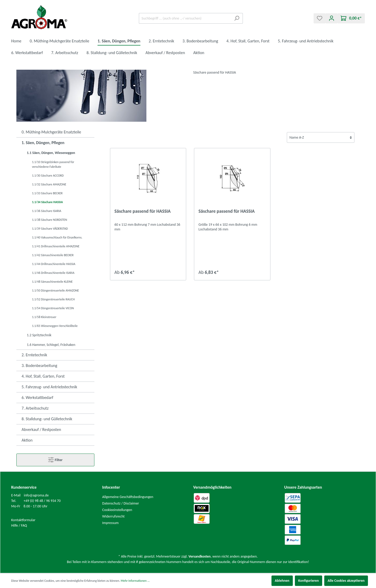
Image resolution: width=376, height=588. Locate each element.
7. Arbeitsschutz (35, 408)
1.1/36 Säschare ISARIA (47, 211)
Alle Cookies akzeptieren (346, 581)
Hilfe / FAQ (19, 525)
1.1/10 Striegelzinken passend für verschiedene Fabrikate (53, 164)
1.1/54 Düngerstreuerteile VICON (53, 308)
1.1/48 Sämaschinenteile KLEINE (52, 282)
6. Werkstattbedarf (37, 398)
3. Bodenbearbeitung (39, 366)
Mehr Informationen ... (135, 581)
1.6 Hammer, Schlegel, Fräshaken (51, 345)
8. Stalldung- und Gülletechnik (47, 419)
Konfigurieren (309, 581)
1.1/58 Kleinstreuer (44, 317)
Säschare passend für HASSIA (142, 211)
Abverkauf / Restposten (41, 429)
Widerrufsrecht (113, 516)
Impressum (110, 523)
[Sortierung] (321, 137)
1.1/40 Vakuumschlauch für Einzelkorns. (57, 237)
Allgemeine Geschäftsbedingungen (128, 497)
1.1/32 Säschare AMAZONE (49, 184)
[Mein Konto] (332, 18)
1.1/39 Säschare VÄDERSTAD (50, 229)
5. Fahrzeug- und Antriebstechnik (49, 387)
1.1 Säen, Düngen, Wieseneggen (51, 153)
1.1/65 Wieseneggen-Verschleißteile (55, 326)
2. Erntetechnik (34, 355)
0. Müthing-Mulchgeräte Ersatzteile (51, 132)
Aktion (27, 440)
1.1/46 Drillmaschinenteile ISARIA (53, 273)
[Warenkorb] (351, 18)
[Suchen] (237, 18)
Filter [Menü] (55, 459)
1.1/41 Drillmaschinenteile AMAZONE (56, 246)
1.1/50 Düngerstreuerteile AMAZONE (55, 290)
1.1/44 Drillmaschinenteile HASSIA (54, 264)
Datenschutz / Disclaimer (121, 503)
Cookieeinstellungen (117, 510)
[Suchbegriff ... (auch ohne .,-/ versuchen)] (185, 18)
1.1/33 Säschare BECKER (47, 193)
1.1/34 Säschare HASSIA (47, 202)
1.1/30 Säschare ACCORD (48, 176)
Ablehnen (282, 581)
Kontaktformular (23, 520)
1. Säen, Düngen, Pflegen (43, 143)
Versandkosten (200, 556)
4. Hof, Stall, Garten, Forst (43, 376)
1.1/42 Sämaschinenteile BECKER (53, 255)
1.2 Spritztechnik (39, 335)
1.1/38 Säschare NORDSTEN (50, 220)
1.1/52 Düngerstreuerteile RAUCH (53, 299)
